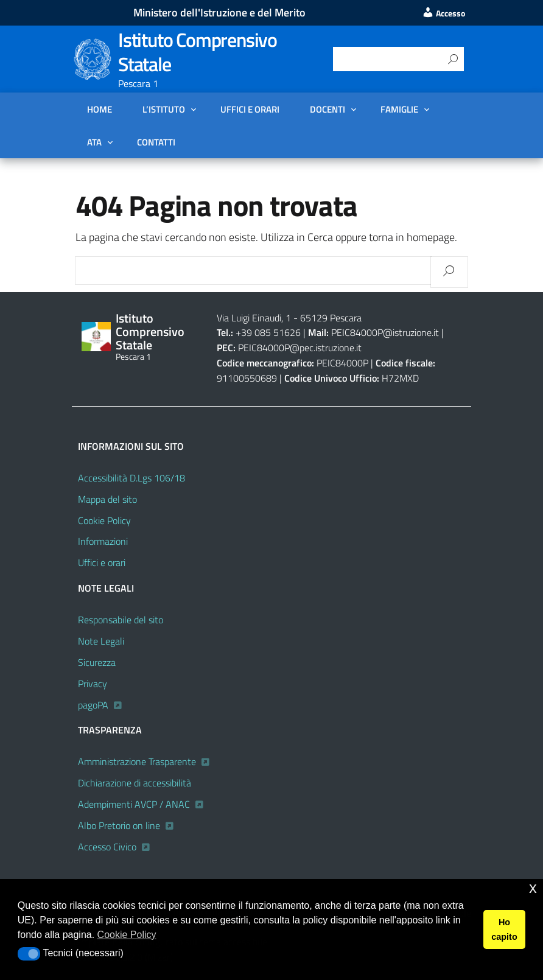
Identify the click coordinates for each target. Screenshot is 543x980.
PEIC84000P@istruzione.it (385, 332)
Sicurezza (97, 662)
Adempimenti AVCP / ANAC (134, 804)
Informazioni (103, 541)
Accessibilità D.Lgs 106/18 (131, 478)
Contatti (156, 142)
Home (100, 109)
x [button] (533, 888)
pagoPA (93, 705)
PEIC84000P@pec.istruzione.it (300, 348)
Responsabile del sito (121, 620)
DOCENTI (328, 109)
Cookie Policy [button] (127, 935)
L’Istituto (164, 109)
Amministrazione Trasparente (137, 761)
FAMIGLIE (399, 109)
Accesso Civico (107, 847)
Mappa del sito (107, 499)
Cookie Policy (104, 520)
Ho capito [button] (504, 929)
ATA (94, 142)
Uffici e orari (250, 109)
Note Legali (101, 641)
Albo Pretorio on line (119, 825)
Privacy (93, 684)
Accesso (443, 13)
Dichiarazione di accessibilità (135, 783)
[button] (29, 954)
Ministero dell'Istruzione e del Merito (219, 12)
